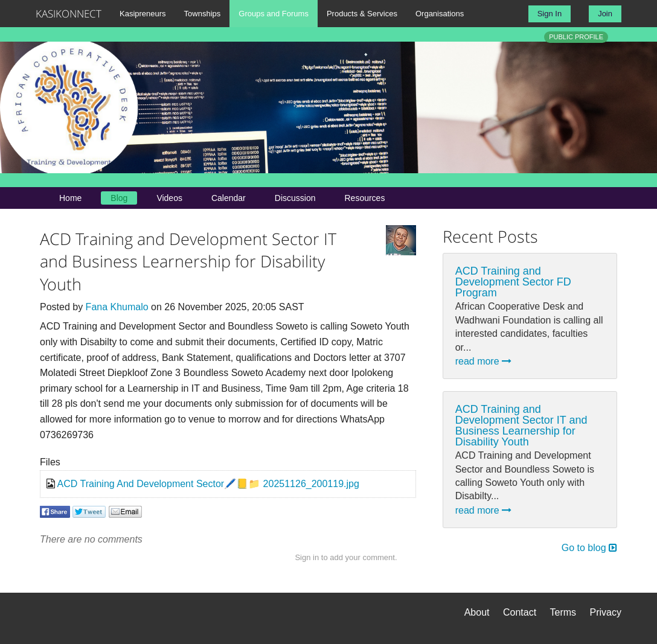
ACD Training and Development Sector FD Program (513, 282)
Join (605, 14)
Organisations (440, 14)
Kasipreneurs (143, 14)
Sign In (550, 14)
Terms (563, 612)
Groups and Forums (274, 14)
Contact (520, 612)
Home (70, 198)
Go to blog (589, 548)
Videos (169, 198)
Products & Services (362, 14)
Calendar (229, 198)
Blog (119, 198)
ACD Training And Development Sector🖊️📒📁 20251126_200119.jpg (208, 484)
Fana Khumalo (117, 307)
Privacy (606, 612)
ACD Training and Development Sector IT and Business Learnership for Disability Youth (521, 426)
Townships (203, 14)
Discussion (295, 198)
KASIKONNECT (69, 14)
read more (483, 361)
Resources (364, 198)
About (477, 612)
